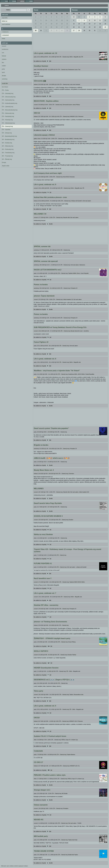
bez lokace (5, 87)
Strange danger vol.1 (42, 790)
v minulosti (5, 35)
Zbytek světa (6, 166)
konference (5, 49)
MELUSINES (39, 489)
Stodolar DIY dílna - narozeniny (46, 605)
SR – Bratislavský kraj (8, 140)
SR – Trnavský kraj (7, 156)
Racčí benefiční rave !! (43, 578)
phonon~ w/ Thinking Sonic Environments (50, 622)
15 (36, 24)
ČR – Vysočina (6, 130)
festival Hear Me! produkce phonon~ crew (50, 197)
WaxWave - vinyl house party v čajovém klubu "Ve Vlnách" (57, 371)
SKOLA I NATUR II (41, 651)
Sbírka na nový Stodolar (43, 534)
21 (67, 24)
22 (36, 27)
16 (41, 24)
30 (41, 31)
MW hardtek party (41, 836)
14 (67, 20)
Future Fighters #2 (41, 342)
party (3, 69)
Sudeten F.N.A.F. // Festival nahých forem (50, 736)
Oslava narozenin (41, 805)
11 (51, 20)
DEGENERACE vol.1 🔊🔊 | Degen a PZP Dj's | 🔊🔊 (54, 680)
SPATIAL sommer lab (42, 246)
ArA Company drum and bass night (48, 173)
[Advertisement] (70, 42)
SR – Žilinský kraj (7, 159)
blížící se (5, 21)
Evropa (4, 162)
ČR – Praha (5, 90)
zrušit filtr (5, 83)
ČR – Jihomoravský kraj (9, 97)
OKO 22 (37, 113)
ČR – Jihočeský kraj (8, 94)
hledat (8, 10)
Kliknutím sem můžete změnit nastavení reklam (14, 866)
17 (46, 24)
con (3, 53)
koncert (4, 46)
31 (95, 31)
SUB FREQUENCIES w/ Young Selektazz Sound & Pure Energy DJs (60, 327)
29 (36, 31)
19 (57, 24)
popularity (5, 18)
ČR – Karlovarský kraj (8, 100)
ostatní (4, 66)
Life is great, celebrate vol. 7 (45, 593)
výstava (4, 59)
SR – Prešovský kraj (8, 149)
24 (46, 27)
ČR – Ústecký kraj (7, 126)
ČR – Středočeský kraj (8, 123)
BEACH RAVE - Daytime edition (46, 101)
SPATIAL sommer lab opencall (46, 261)
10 (46, 20)
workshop (5, 79)
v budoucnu (5, 32)
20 (62, 24)
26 (57, 27)
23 (41, 27)
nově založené (6, 24)
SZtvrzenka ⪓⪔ (40, 81)
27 (62, 27)
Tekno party (38, 691)
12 (57, 20)
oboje (3, 39)
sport (3, 72)
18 (51, 24)
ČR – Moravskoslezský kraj (10, 110)
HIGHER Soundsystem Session (46, 668)
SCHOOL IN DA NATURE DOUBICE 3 (48, 516)
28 (67, 27)
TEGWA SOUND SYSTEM (44, 851)
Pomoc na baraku (41, 285)
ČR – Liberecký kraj (8, 107)
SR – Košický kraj (7, 143)
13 (62, 20)
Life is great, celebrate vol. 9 (45, 185)
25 (51, 27)
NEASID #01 (39, 820)
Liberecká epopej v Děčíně (44, 135)
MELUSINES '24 (40, 214)
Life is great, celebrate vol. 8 (45, 359)
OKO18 (37, 718)
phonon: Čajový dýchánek (44, 296)
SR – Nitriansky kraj (8, 146)
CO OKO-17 (38, 762)
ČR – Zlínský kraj (7, 133)
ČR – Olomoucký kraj (8, 113)
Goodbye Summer (41, 66)
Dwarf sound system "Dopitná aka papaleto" (51, 428)
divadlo (4, 76)
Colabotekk (38, 751)
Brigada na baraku (41, 445)
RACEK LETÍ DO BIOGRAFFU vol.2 (48, 270)
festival (4, 56)
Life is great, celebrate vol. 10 (45, 53)
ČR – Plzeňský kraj (7, 120)
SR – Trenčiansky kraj (8, 153)
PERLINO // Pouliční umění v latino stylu (50, 775)
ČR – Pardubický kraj (8, 116)
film (3, 63)
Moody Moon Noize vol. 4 (44, 470)
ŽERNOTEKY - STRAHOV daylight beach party (52, 638)
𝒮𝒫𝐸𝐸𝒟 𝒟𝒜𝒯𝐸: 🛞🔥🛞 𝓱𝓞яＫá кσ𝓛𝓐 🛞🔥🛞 (52, 458)
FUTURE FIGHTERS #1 (43, 563)
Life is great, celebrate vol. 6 (45, 706)
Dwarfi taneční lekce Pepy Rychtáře (48, 503)
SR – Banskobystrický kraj (9, 136)
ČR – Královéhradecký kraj (10, 103)
